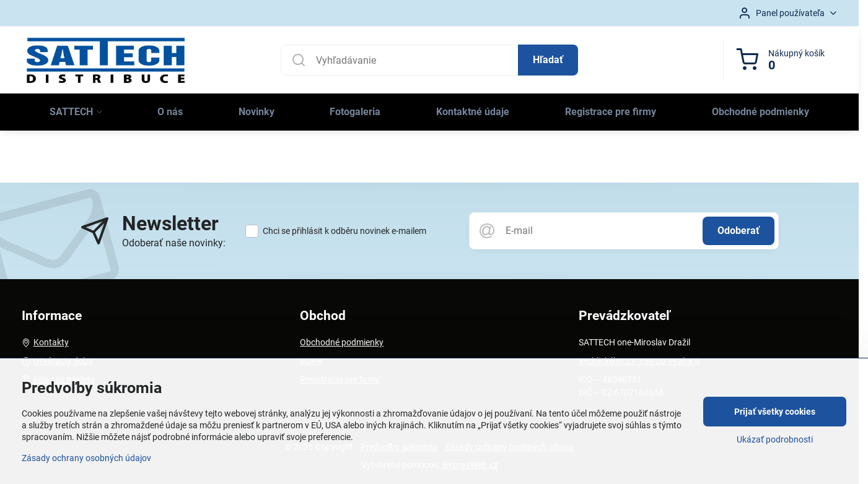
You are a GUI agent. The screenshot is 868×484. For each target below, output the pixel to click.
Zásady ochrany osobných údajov (86, 458)
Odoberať (739, 231)
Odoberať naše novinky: (174, 243)
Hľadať (548, 60)
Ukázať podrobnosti (775, 439)
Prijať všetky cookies (775, 412)
